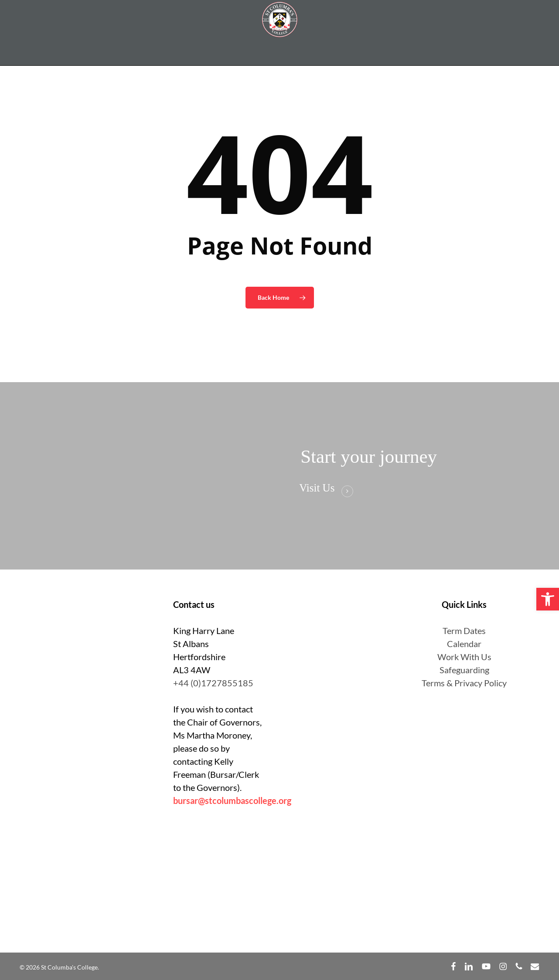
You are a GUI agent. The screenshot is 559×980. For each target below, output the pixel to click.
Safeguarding (464, 670)
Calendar (464, 644)
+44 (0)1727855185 (213, 683)
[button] (548, 599)
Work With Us (464, 657)
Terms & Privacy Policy (464, 683)
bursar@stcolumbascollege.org (232, 800)
